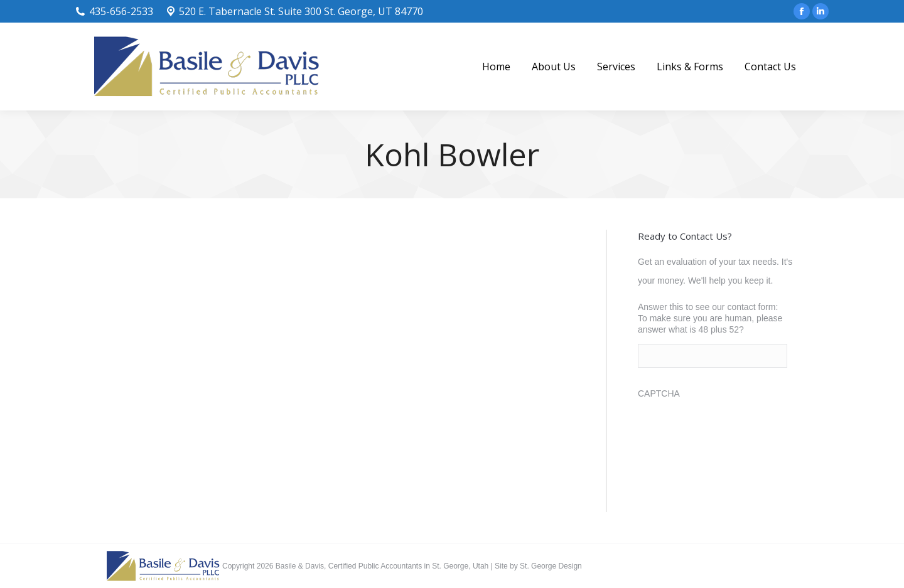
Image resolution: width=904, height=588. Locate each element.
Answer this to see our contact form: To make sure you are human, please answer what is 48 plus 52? (710, 318)
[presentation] (733, 432)
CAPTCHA (659, 393)
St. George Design (551, 566)
